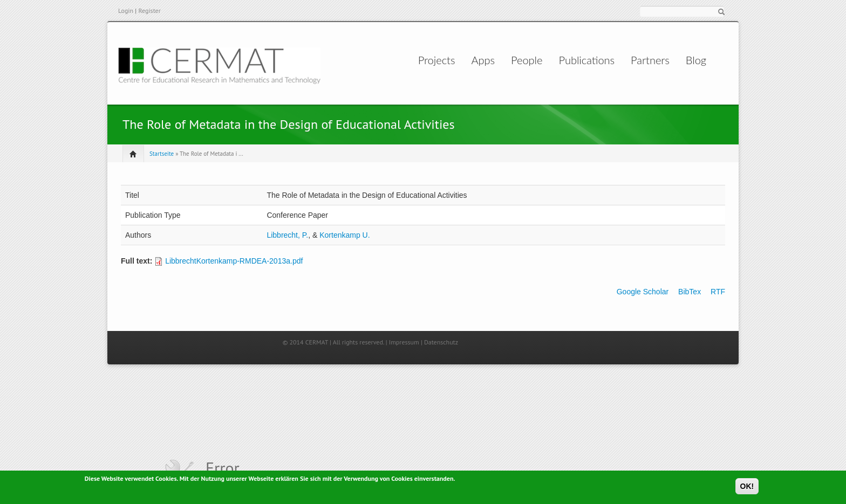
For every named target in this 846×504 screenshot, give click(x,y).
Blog (689, 60)
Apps (464, 60)
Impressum (404, 342)
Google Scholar (643, 292)
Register (149, 11)
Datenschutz (441, 342)
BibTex (690, 292)
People (518, 60)
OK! (747, 487)
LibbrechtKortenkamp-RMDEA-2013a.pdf (234, 261)
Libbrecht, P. (287, 235)
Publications (580, 60)
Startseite (162, 154)
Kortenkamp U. (344, 235)
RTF (718, 292)
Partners (644, 60)
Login (126, 11)
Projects (407, 60)
